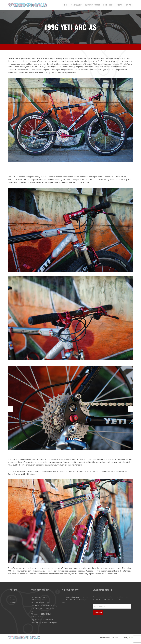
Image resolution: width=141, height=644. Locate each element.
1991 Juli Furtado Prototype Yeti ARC (75, 597)
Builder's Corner (76, 5)
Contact (129, 5)
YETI (12, 597)
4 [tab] (74, 439)
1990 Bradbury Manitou (39, 600)
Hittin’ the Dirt (108, 5)
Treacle (131, 638)
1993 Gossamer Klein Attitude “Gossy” (44, 605)
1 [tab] (67, 439)
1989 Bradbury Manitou (39, 597)
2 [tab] (69, 439)
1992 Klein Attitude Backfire (40, 603)
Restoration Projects (93, 5)
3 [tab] (72, 439)
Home (65, 5)
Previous (10, 409)
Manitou (13, 603)
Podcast (120, 5)
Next (131, 409)
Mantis (12, 600)
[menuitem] (65, 5)
